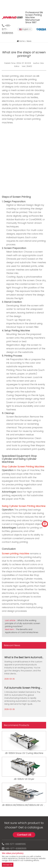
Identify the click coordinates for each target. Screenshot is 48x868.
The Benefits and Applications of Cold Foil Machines (22, 631)
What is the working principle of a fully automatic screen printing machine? (23, 623)
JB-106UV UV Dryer (24, 779)
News (29, 41)
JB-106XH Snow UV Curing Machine (24, 753)
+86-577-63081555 (15, 844)
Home (22, 41)
